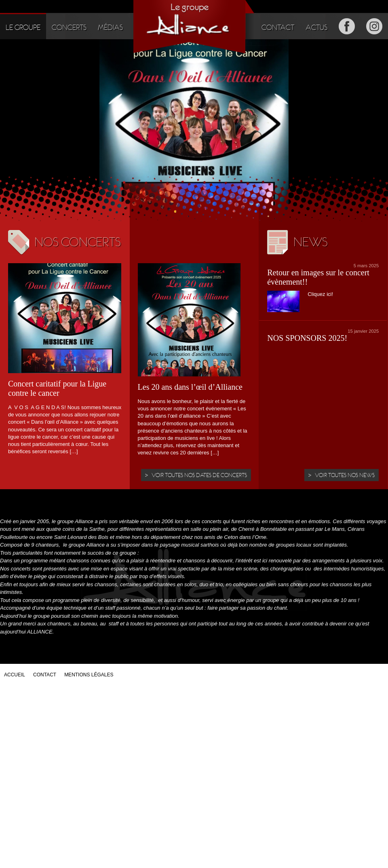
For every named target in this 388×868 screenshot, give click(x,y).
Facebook (347, 26)
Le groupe (23, 27)
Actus (316, 27)
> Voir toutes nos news (342, 475)
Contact (278, 27)
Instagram (374, 26)
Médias (110, 27)
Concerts (69, 27)
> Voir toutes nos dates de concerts (196, 475)
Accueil (15, 675)
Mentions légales (89, 675)
